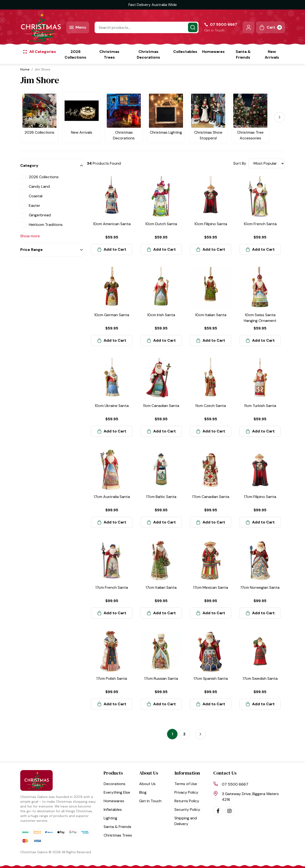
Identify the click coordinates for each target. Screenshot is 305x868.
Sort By (240, 163)
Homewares (213, 52)
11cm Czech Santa (211, 406)
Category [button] (29, 165)
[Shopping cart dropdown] (270, 27)
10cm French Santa (260, 224)
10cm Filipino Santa (211, 224)
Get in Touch (214, 30)
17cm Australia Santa (112, 497)
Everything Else (117, 792)
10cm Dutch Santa (161, 224)
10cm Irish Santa (161, 315)
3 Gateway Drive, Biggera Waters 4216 (250, 797)
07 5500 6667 (235, 784)
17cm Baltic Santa (161, 497)
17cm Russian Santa (161, 678)
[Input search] (147, 27)
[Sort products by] (267, 163)
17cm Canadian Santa (211, 497)
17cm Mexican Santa (211, 587)
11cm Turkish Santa (260, 406)
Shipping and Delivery (186, 821)
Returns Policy (187, 801)
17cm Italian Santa (161, 587)
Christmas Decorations (148, 54)
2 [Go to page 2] (184, 734)
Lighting (110, 818)
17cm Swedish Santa (260, 678)
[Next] (280, 117)
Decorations (114, 784)
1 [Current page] (172, 734)
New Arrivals (272, 54)
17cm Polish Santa (112, 678)
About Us (147, 784)
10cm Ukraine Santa (112, 406)
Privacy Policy (186, 792)
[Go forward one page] (200, 734)
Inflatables (113, 810)
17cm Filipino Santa (260, 497)
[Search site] (193, 27)
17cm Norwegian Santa (260, 587)
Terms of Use (186, 784)
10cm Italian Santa (211, 315)
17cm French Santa (112, 587)
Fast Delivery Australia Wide (153, 5)
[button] (249, 27)
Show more (30, 236)
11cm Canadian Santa (161, 406)
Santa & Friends (243, 54)
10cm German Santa (112, 315)
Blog (143, 792)
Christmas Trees (109, 54)
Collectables (185, 52)
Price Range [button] (31, 250)
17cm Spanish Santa (211, 678)
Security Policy (187, 810)
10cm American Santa (112, 224)
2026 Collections (75, 54)
